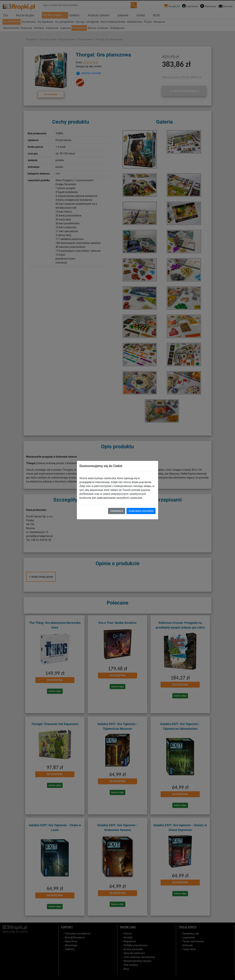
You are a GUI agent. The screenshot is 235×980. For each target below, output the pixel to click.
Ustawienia (117, 511)
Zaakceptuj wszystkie (141, 511)
